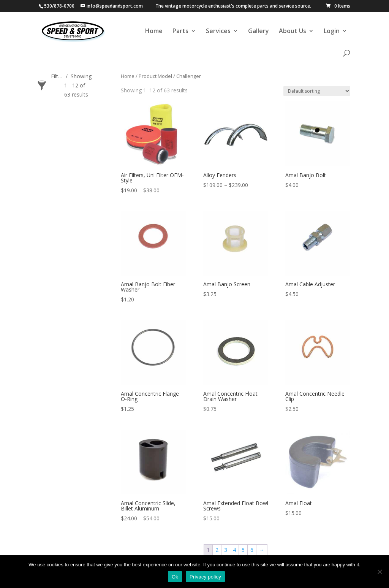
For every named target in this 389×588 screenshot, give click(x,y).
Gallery (259, 32)
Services (218, 32)
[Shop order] (317, 91)
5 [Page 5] (243, 550)
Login (332, 32)
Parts (180, 32)
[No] (380, 572)
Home (154, 32)
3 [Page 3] (226, 550)
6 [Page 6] (252, 550)
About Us (293, 32)
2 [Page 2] (217, 550)
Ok (175, 577)
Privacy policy (205, 577)
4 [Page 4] (234, 550)
